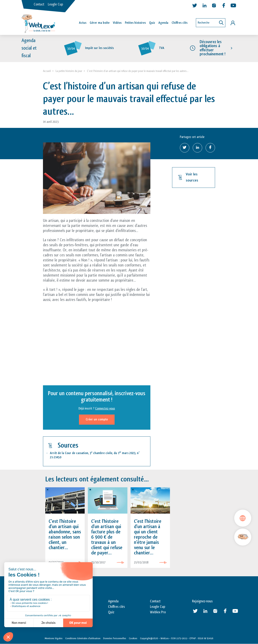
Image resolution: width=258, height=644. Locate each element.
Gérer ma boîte (100, 23)
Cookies (133, 638)
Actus (83, 23)
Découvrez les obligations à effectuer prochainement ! (213, 48)
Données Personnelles (115, 638)
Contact (39, 4)
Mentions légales (54, 638)
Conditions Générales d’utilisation (83, 638)
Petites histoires (135, 23)
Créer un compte (97, 420)
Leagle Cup (55, 4)
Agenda (163, 23)
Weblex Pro (158, 612)
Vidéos (117, 23)
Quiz (152, 23)
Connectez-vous (105, 409)
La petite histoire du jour (69, 71)
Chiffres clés (180, 23)
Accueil (47, 71)
